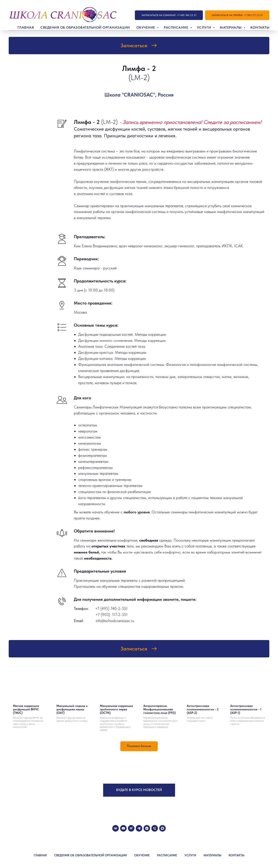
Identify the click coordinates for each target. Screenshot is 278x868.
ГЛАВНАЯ (40, 855)
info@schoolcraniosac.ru (115, 621)
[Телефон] (155, 828)
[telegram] (139, 828)
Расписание (176, 27)
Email (78, 621)
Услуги (205, 27)
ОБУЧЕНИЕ (142, 855)
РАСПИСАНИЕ (167, 855)
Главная (26, 27)
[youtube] (123, 828)
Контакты (260, 27)
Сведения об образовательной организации (85, 27)
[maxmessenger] (162, 828)
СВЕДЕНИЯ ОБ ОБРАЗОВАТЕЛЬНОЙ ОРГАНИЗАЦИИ (90, 855)
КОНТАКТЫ (237, 855)
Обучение (146, 27)
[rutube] (131, 828)
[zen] (147, 828)
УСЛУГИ (190, 855)
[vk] (116, 828)
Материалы (231, 27)
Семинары (83, 407)
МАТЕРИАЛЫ (212, 855)
